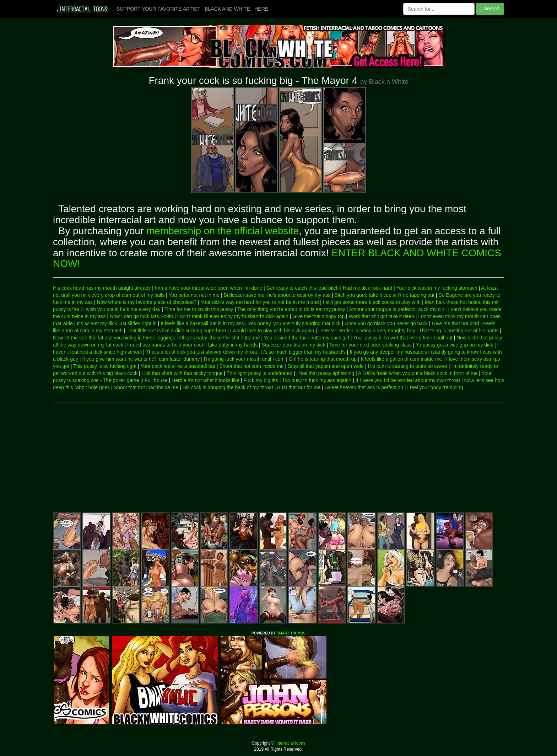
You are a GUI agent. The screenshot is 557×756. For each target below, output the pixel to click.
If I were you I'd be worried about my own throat (408, 380)
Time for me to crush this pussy (199, 309)
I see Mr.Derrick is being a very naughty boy (367, 331)
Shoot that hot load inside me (146, 387)
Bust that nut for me (299, 387)
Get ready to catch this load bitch (303, 288)
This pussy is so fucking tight (105, 366)
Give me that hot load (456, 323)
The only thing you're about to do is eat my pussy (291, 309)
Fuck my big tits (261, 380)
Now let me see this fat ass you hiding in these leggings (114, 338)
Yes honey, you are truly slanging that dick (294, 323)
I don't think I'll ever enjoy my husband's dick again (233, 316)
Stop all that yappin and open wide (326, 366)
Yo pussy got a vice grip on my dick (454, 345)
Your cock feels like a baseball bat (178, 366)
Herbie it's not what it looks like (206, 380)
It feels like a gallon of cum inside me (402, 359)
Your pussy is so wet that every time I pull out (403, 338)
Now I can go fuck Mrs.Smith (141, 316)
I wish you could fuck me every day (122, 309)
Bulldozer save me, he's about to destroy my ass (277, 295)
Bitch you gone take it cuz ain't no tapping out (385, 295)
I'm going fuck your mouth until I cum (244, 359)
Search (490, 9)
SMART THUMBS (291, 633)
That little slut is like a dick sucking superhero (176, 331)
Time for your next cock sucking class (371, 345)
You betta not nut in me (194, 295)
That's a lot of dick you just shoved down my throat (201, 352)
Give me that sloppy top (318, 316)
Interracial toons (290, 743)
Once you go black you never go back (386, 323)
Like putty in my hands (233, 345)
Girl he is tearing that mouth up (323, 359)
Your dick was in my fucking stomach (437, 288)
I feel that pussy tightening (325, 373)
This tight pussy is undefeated (259, 373)
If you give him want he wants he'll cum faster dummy (141, 359)
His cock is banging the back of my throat (228, 387)
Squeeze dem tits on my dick (294, 345)
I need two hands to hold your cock (166, 345)
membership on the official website (223, 231)
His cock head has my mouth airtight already (102, 288)
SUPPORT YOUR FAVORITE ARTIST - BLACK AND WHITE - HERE (192, 9)
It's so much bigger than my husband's (303, 352)
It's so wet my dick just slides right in (117, 323)
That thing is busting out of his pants (459, 331)
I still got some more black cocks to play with (372, 302)
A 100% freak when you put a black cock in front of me (418, 373)
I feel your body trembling (435, 387)
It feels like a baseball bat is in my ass (202, 323)
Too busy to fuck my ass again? (317, 380)
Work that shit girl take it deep (382, 316)
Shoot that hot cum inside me (251, 366)
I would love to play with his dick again (272, 331)
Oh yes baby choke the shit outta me (219, 338)
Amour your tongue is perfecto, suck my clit (396, 309)
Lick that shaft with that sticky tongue (182, 373)
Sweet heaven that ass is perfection (364, 387)
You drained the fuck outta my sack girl (307, 338)
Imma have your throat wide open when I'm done (209, 288)
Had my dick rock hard (367, 288)
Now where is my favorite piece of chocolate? (147, 302)
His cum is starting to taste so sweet (408, 366)
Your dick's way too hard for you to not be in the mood (260, 302)
